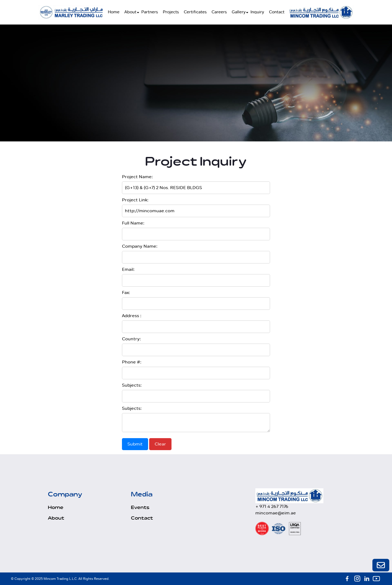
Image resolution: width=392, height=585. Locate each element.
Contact (277, 12)
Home (114, 12)
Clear (160, 444)
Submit (135, 444)
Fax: (126, 293)
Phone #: (132, 362)
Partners (150, 12)
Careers (219, 12)
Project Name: (137, 177)
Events (140, 508)
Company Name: (140, 246)
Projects (171, 12)
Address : (132, 316)
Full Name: (133, 223)
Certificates (195, 12)
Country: (131, 339)
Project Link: (135, 200)
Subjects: (132, 385)
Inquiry (257, 12)
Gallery (239, 12)
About (130, 12)
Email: (128, 269)
